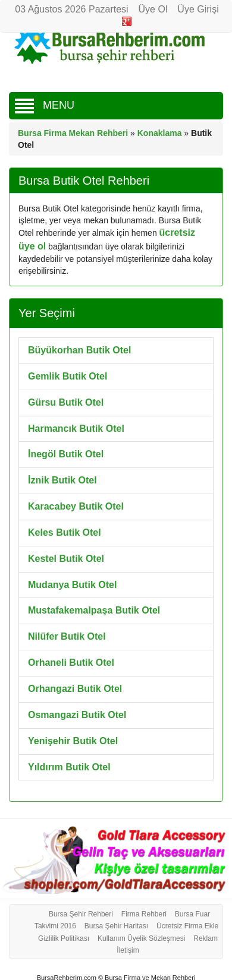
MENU (45, 105)
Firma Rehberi (144, 914)
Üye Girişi (198, 9)
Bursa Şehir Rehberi (81, 914)
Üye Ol (153, 9)
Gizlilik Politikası (64, 938)
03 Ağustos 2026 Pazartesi (71, 9)
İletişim (128, 950)
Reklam (206, 938)
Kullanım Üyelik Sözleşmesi (141, 938)
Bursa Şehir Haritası (116, 926)
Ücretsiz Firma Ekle (187, 926)
